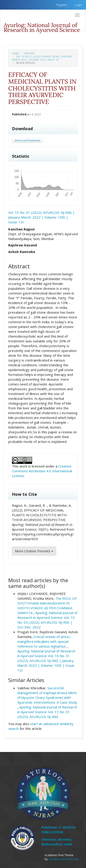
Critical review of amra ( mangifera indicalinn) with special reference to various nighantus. (44, 641)
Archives (29, 53)
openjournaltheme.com (64, 859)
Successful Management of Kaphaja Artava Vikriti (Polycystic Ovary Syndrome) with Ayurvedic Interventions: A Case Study (47, 695)
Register (62, 5)
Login (78, 5)
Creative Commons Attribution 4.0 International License (42, 471)
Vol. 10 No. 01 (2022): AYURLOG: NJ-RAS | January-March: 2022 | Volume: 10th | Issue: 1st (42, 58)
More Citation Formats (34, 551)
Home (15, 53)
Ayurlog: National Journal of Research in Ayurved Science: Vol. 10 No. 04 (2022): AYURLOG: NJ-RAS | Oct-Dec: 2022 (47, 620)
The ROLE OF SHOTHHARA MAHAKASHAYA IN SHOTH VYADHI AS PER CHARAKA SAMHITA (47, 606)
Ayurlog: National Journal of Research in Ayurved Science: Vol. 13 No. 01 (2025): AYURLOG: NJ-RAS (47, 712)
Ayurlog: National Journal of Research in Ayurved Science (42, 26)
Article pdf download (27, 140)
